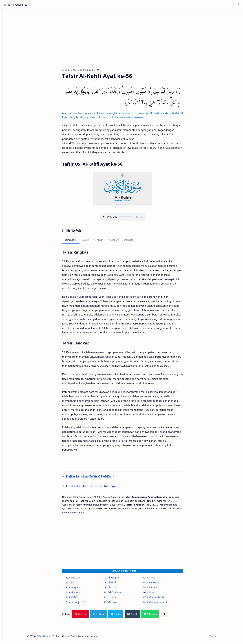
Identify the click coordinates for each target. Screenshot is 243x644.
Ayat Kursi (157, 584)
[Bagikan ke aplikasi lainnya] (169, 615)
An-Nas (156, 579)
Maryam (117, 604)
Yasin (76, 584)
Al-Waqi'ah (119, 579)
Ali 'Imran (157, 589)
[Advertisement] (125, 42)
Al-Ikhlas (117, 589)
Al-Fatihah (79, 579)
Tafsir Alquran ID (18, 5)
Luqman (117, 599)
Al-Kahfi (78, 599)
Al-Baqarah (80, 589)
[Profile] (238, 5)
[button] (232, 5)
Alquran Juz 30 (82, 604)
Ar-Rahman (80, 594)
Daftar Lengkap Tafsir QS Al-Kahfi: (96, 478)
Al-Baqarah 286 (160, 599)
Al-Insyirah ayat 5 (162, 604)
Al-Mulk (117, 584)
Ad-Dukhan (119, 594)
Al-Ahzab (157, 594)
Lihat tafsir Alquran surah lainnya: (96, 487)
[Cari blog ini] (64, 5)
